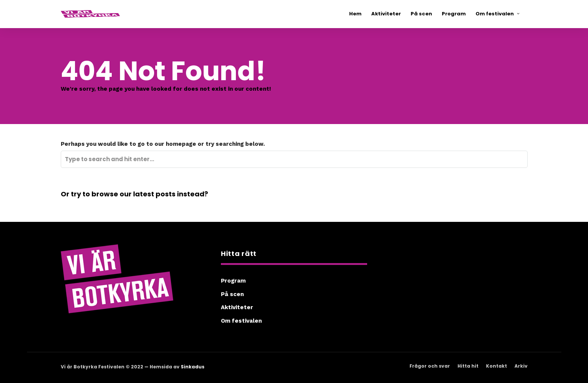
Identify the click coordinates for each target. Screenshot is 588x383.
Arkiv (521, 366)
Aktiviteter (237, 307)
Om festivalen (241, 321)
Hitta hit (468, 366)
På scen (232, 294)
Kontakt (496, 366)
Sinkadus (193, 367)
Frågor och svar (430, 366)
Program (233, 281)
